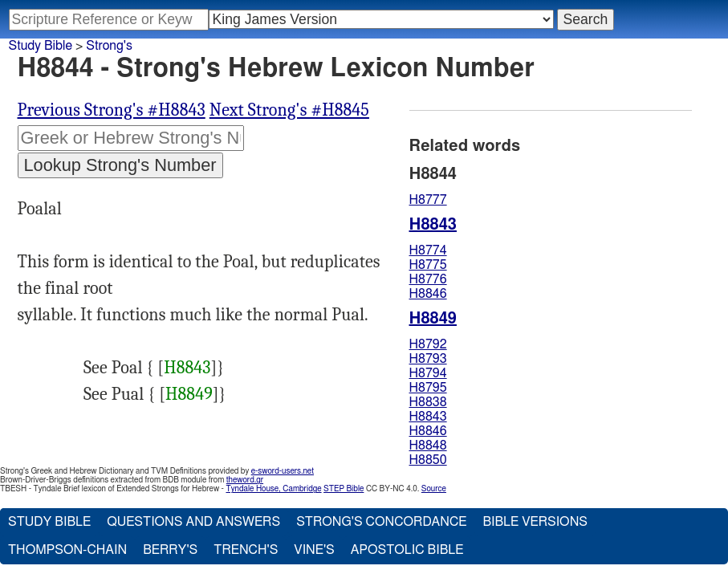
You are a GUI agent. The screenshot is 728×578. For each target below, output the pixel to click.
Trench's (246, 550)
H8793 (428, 359)
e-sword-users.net (283, 471)
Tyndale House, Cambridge (273, 489)
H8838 (428, 402)
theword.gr (245, 480)
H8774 (428, 250)
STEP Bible (344, 489)
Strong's (109, 46)
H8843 (187, 368)
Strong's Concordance (381, 522)
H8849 (189, 394)
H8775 (428, 265)
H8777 (428, 200)
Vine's (314, 550)
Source (434, 489)
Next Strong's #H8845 (289, 110)
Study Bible (41, 46)
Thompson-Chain (67, 550)
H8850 (428, 460)
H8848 (428, 446)
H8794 (428, 373)
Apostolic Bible (407, 550)
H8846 (428, 294)
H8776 (428, 279)
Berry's (170, 550)
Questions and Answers (193, 522)
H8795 (428, 388)
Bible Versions (535, 522)
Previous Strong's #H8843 (112, 110)
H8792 (428, 344)
